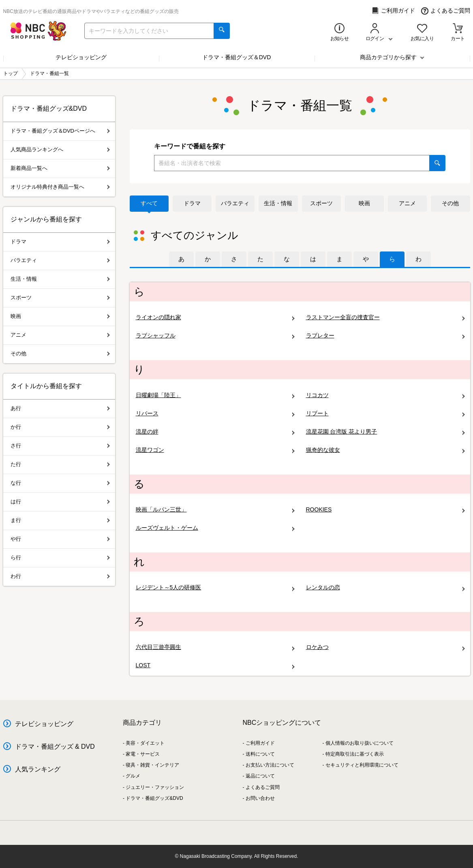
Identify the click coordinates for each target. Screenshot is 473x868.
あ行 (60, 408)
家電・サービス (143, 754)
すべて (149, 203)
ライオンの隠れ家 (215, 317)
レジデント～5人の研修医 (215, 588)
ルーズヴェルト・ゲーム (215, 528)
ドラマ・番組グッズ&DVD (154, 798)
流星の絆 (215, 432)
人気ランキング (38, 769)
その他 (450, 203)
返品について (260, 776)
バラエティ (235, 203)
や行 (60, 539)
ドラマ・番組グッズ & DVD (55, 747)
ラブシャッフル (215, 336)
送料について (260, 754)
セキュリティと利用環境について (362, 765)
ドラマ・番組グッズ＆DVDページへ (60, 131)
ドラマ (192, 203)
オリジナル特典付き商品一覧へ (60, 187)
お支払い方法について (270, 765)
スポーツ (321, 203)
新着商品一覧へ (60, 168)
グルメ (133, 776)
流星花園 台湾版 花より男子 (385, 432)
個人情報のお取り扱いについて (360, 743)
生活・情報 (278, 203)
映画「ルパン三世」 (215, 510)
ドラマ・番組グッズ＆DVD (237, 57)
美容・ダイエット (145, 743)
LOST (215, 665)
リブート (385, 414)
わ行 (60, 576)
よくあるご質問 (446, 11)
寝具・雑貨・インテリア (152, 765)
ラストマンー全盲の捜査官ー (385, 317)
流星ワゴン (215, 450)
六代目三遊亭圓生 (215, 647)
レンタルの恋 (385, 588)
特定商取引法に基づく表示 (355, 754)
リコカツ (385, 395)
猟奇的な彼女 (385, 450)
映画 (364, 203)
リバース (215, 414)
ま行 (60, 520)
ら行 (60, 558)
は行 (60, 502)
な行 (60, 483)
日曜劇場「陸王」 (215, 395)
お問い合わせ (260, 798)
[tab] (181, 259)
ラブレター (385, 336)
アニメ (407, 203)
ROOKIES (385, 510)
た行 (60, 464)
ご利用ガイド (393, 11)
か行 (60, 427)
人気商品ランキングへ (60, 149)
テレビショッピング (81, 57)
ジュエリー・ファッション (155, 787)
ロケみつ (385, 647)
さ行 (60, 446)
